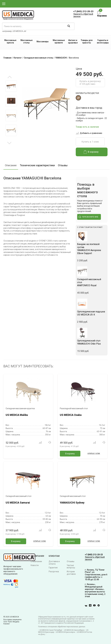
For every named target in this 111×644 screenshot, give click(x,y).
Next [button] (9, 143)
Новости (35, 565)
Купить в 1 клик (90, 142)
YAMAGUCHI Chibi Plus (92, 342)
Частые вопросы (71, 567)
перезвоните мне (88, 217)
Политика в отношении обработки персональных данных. (62, 627)
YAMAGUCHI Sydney (72, 503)
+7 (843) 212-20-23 (83, 11)
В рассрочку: (15, 446)
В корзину (91, 152)
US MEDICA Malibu (17, 415)
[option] (11, 86)
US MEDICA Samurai (18, 503)
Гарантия (53, 568)
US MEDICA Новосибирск (74, 630)
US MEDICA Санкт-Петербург (51, 630)
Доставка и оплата (54, 563)
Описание (11, 165)
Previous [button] (10, 77)
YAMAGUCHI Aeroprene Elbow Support (92, 249)
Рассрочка (54, 572)
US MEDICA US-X (92, 313)
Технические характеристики (37, 165)
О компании (36, 561)
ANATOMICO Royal (92, 282)
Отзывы (63, 165)
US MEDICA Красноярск (65, 632)
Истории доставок (71, 573)
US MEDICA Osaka (71, 415)
